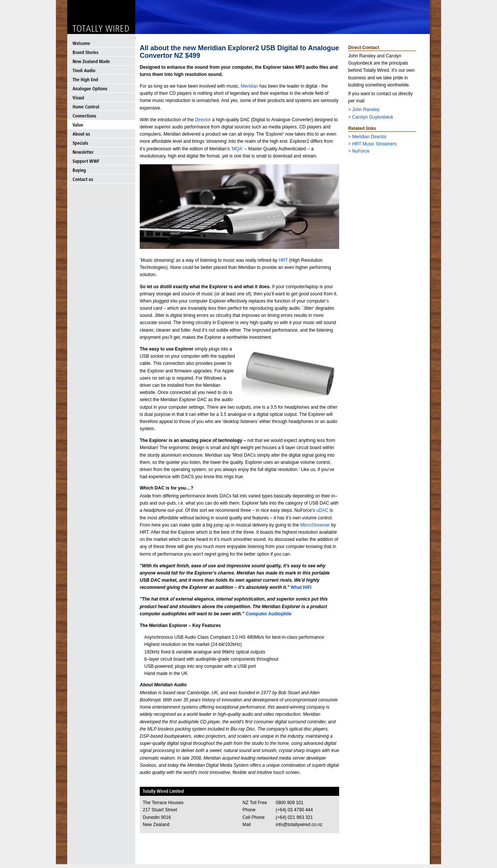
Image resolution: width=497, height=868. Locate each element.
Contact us (101, 179)
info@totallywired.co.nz (299, 825)
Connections (101, 116)
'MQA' (237, 149)
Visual (101, 97)
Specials (101, 143)
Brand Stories (101, 52)
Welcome (101, 43)
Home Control (101, 107)
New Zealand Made (101, 61)
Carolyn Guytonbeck (373, 117)
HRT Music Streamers (374, 144)
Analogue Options (101, 88)
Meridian (249, 86)
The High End (101, 79)
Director (203, 120)
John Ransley (366, 110)
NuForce (361, 151)
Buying (101, 170)
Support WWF (101, 161)
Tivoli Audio (101, 70)
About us (101, 134)
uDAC (322, 510)
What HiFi (301, 587)
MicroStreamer (316, 525)
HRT (283, 260)
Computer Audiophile (269, 614)
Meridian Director (369, 137)
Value (101, 125)
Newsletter (101, 152)
